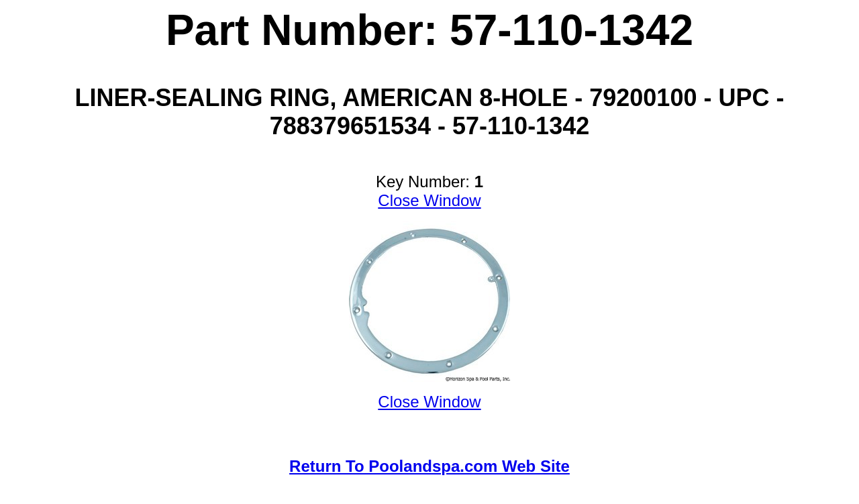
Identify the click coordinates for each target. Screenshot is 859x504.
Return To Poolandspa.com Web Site (429, 466)
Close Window (429, 200)
